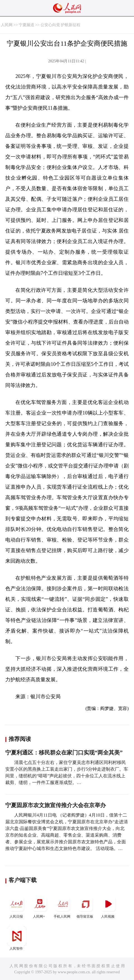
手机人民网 (63, 906)
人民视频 (108, 906)
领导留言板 (85, 906)
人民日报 (17, 906)
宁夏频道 (27, 25)
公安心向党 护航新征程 (61, 25)
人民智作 (17, 938)
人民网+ (40, 906)
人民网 (7, 25)
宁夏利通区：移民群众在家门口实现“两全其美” (64, 753)
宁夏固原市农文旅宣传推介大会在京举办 (56, 805)
